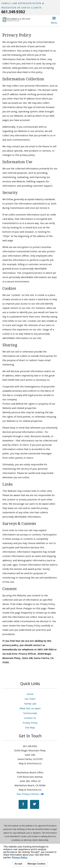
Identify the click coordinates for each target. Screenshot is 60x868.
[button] (54, 21)
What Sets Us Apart (30, 708)
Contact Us (30, 718)
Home (30, 694)
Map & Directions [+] (30, 763)
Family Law (30, 704)
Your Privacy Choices (30, 794)
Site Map (30, 728)
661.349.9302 (13, 12)
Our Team (30, 699)
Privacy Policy (30, 723)
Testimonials (30, 713)
